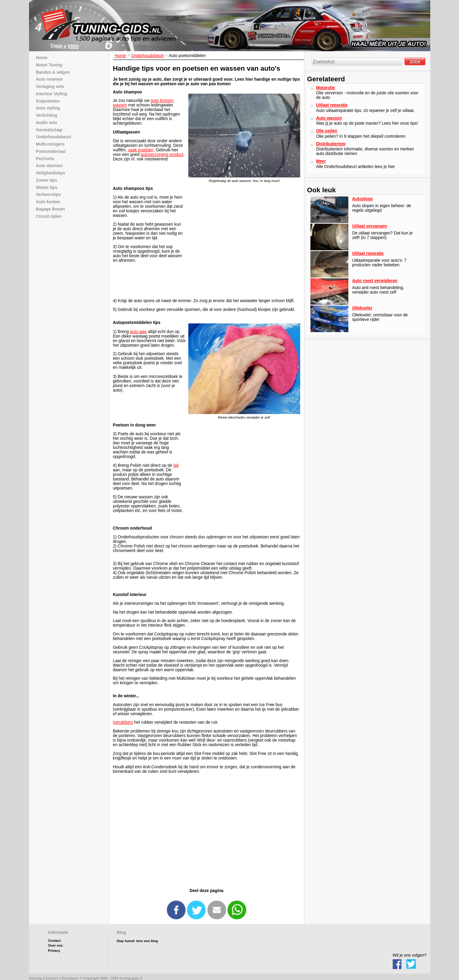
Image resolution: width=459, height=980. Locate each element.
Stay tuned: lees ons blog (137, 941)
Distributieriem (331, 144)
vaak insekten (140, 150)
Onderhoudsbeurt (147, 55)
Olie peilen (327, 131)
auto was (138, 331)
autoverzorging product (162, 155)
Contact (54, 941)
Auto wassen (329, 118)
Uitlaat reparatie (332, 105)
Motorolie (326, 88)
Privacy (54, 951)
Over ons (55, 946)
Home (120, 55)
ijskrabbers (123, 722)
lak (176, 465)
